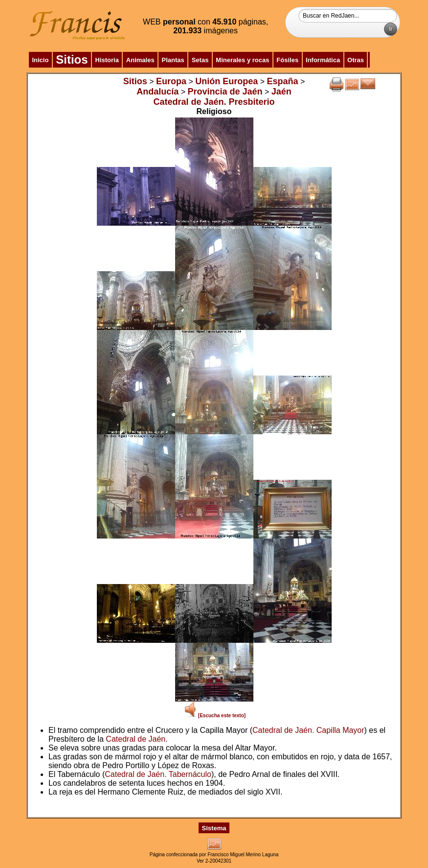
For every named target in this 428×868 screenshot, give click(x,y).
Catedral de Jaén (135, 739)
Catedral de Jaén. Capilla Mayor (308, 730)
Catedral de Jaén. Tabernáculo (158, 774)
